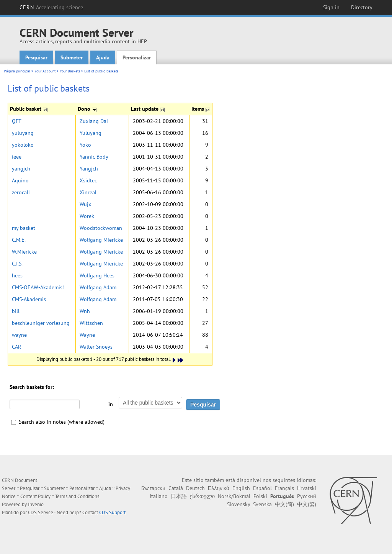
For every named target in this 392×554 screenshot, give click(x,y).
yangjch (21, 169)
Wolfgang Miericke (101, 240)
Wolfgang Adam (98, 287)
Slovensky (238, 504)
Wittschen (91, 323)
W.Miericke (24, 252)
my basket (24, 228)
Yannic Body (94, 157)
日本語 (179, 496)
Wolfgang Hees (97, 275)
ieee (17, 157)
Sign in (331, 7)
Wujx (85, 204)
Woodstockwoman (101, 228)
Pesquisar (36, 57)
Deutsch (195, 488)
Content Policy (35, 496)
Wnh (85, 311)
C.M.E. (19, 240)
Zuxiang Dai (94, 121)
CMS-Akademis (29, 299)
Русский (307, 496)
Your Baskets (70, 71)
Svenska (262, 504)
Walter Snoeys (96, 347)
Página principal (17, 71)
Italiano (159, 496)
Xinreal (88, 192)
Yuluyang (91, 133)
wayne (19, 335)
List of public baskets (101, 71)
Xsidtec (88, 180)
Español (262, 488)
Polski (260, 496)
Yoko (85, 145)
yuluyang (23, 133)
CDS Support (112, 512)
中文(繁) (307, 504)
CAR (16, 347)
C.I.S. (17, 264)
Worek (87, 216)
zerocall (21, 192)
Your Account (45, 71)
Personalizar (137, 57)
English (241, 488)
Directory (362, 7)
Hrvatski (307, 488)
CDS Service (41, 512)
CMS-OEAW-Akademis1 (39, 287)
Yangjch (89, 169)
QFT (17, 121)
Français (284, 488)
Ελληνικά (219, 488)
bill (16, 311)
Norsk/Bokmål (234, 496)
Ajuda (103, 57)
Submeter (72, 57)
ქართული (202, 496)
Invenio (36, 504)
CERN (51, 7)
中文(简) (284, 504)
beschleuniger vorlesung (41, 323)
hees (17, 275)
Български (153, 488)
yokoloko (23, 145)
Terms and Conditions (77, 496)
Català (176, 488)
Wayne (87, 335)
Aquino (20, 180)
